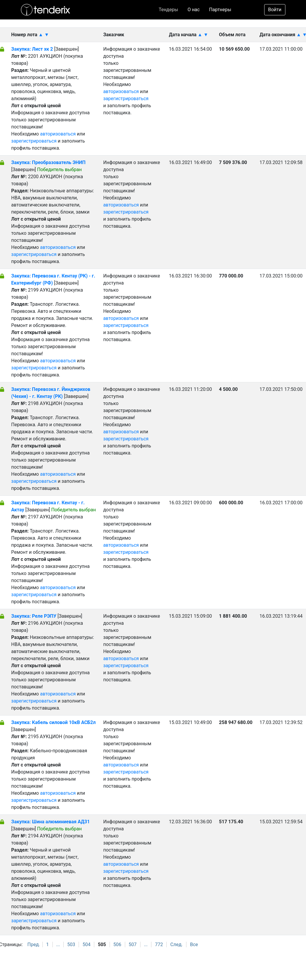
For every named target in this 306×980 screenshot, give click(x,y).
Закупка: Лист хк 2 (33, 49)
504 (86, 945)
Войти (275, 10)
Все (194, 945)
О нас (194, 10)
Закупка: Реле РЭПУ (34, 616)
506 (117, 945)
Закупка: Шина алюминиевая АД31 (51, 822)
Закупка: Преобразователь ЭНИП (48, 162)
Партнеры (220, 10)
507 (133, 945)
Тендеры (168, 10)
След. (176, 945)
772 (159, 945)
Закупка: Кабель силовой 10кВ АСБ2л (53, 722)
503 (71, 945)
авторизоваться (58, 134)
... (58, 945)
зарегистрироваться (34, 141)
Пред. (34, 945)
